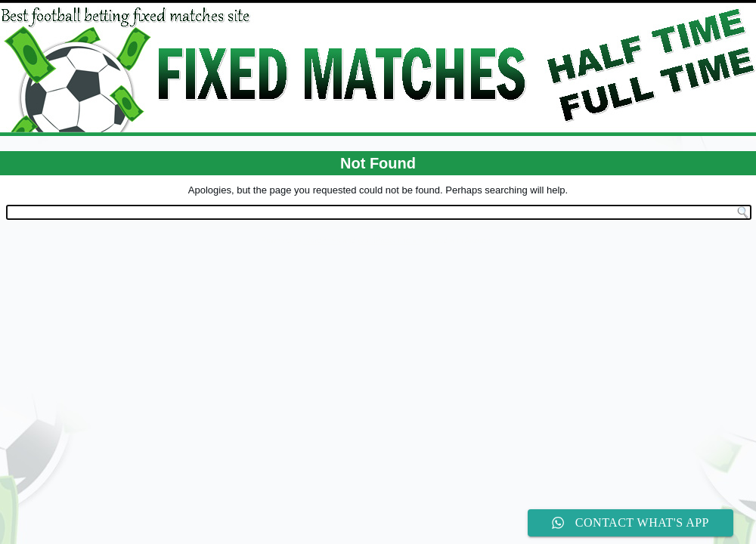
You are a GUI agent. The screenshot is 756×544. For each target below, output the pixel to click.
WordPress (322, 241)
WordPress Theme (389, 241)
